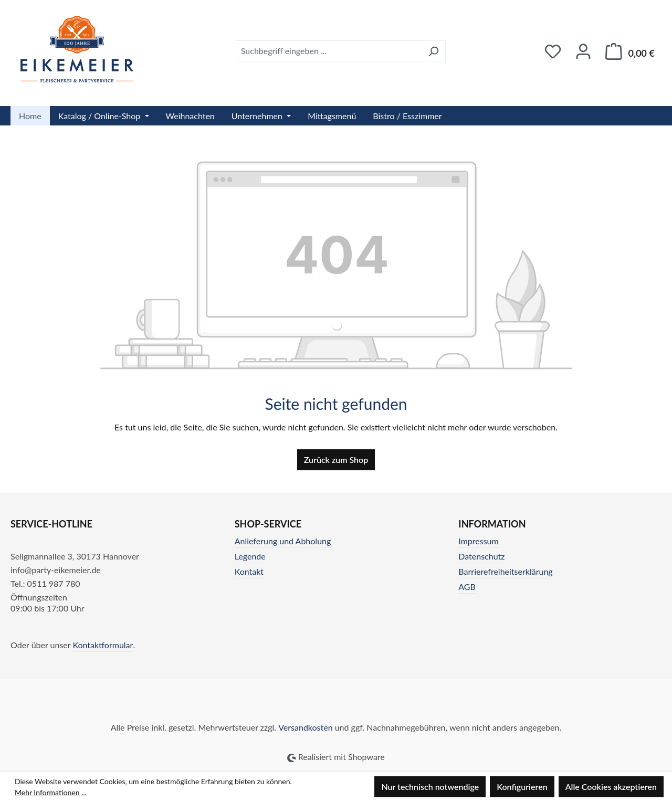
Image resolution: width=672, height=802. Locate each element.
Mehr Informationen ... (51, 792)
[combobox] (329, 51)
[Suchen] (433, 51)
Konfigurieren (522, 787)
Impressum (478, 541)
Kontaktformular (103, 645)
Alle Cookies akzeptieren (611, 787)
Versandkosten (305, 727)
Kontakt (249, 571)
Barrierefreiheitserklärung (505, 571)
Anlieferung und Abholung (283, 541)
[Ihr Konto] (583, 51)
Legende (250, 556)
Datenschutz (481, 556)
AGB (467, 587)
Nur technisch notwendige (430, 787)
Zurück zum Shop (336, 460)
